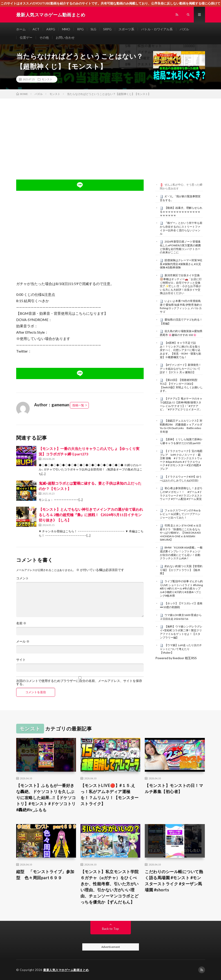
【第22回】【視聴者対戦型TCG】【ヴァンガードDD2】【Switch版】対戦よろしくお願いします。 (181, 385)
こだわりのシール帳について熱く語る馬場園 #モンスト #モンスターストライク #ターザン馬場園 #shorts (174, 881)
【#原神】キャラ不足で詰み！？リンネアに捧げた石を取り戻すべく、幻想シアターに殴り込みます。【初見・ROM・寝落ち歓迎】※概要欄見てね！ (181, 350)
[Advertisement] (110, 132)
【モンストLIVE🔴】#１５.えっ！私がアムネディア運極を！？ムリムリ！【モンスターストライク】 (110, 795)
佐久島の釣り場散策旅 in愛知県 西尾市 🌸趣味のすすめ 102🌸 (181, 333)
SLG (93, 29)
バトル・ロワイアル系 (157, 29)
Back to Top (110, 929)
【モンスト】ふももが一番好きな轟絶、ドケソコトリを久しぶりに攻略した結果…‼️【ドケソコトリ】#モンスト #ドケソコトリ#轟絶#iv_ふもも (46, 798)
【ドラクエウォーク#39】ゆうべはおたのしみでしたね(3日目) (181, 479)
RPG (80, 29)
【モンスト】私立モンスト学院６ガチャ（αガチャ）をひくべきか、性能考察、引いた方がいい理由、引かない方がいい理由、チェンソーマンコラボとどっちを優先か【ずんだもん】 (110, 887)
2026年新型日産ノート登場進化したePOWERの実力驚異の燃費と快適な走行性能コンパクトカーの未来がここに (180, 247)
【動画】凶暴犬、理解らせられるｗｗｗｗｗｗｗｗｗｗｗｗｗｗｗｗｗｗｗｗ (181, 211)
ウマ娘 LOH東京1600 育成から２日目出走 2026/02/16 (181, 617)
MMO (66, 29)
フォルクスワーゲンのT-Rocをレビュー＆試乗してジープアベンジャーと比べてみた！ (180, 514)
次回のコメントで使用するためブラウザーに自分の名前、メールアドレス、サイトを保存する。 (79, 682)
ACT (36, 29)
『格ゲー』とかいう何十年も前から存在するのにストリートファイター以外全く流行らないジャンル (181, 228)
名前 (21, 623)
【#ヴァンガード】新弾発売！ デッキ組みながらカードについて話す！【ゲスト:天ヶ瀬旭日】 (182, 369)
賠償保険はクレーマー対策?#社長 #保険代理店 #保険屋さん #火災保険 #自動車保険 (181, 264)
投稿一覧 (78, 405)
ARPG (51, 29)
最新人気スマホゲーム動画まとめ (66, 970)
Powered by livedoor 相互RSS (176, 658)
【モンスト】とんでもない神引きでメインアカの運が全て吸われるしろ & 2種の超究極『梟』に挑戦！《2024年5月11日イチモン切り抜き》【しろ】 (91, 515)
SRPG (107, 29)
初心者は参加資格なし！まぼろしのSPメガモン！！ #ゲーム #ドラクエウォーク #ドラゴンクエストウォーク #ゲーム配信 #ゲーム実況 (181, 493)
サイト (21, 660)
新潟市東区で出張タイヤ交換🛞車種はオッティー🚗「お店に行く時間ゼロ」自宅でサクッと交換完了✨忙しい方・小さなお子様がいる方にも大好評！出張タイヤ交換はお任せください (181, 284)
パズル (184, 29)
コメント (22, 578)
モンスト (47, 79)
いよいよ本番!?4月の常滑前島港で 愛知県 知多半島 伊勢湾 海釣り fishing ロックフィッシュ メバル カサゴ (181, 306)
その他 (44, 37)
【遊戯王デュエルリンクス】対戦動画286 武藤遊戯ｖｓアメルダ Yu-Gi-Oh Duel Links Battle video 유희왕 (182, 426)
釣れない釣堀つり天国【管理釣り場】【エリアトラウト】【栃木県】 (181, 570)
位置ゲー (26, 37)
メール (23, 641)
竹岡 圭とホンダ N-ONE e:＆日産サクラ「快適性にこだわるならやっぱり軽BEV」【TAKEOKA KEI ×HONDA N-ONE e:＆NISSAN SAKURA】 (181, 533)
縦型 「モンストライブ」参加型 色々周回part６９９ (45, 875)
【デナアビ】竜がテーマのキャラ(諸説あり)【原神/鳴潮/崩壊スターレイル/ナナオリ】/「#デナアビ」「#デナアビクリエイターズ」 (181, 404)
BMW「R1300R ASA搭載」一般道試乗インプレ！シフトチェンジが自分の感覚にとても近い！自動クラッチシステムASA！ (181, 553)
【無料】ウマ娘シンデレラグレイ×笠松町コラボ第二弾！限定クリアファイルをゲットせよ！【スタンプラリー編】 (181, 632)
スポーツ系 (126, 29)
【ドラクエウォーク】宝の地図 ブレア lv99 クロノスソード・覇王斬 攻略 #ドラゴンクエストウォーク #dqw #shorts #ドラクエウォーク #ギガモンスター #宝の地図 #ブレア (182, 460)
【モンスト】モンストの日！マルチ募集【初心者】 (174, 788)
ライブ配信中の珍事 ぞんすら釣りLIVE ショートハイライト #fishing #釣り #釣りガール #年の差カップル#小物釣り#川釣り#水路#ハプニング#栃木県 (181, 588)
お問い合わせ (65, 37)
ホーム (21, 29)
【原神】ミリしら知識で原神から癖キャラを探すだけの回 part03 (181, 441)
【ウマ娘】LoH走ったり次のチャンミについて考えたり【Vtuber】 (181, 649)
